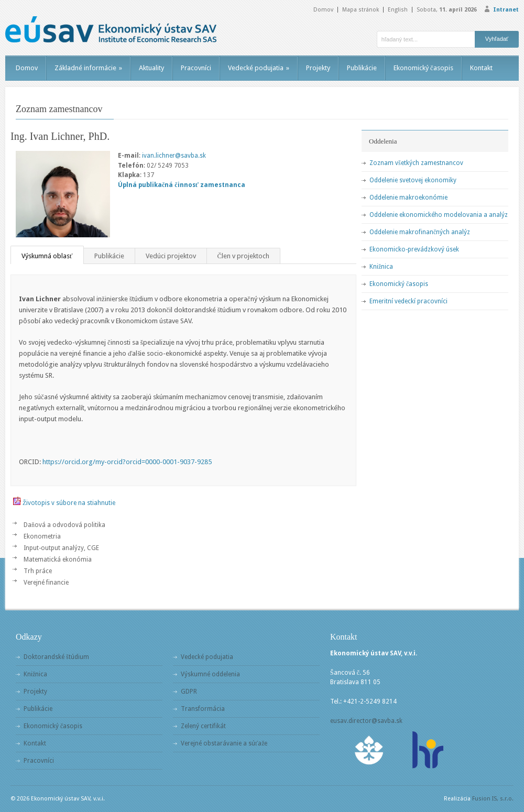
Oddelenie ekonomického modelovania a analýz (439, 215)
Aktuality (151, 68)
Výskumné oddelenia (210, 674)
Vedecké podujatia (259, 68)
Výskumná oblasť (47, 256)
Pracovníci (196, 68)
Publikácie (362, 68)
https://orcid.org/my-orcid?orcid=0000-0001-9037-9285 (127, 462)
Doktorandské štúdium (56, 657)
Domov (323, 10)
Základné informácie (88, 68)
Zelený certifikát (203, 726)
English (398, 10)
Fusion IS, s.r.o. (493, 799)
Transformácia (203, 709)
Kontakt (481, 68)
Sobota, (447, 10)
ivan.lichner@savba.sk (174, 156)
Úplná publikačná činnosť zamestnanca (182, 185)
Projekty (318, 68)
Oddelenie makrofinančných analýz (420, 232)
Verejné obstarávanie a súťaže (224, 743)
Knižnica (381, 267)
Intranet (506, 10)
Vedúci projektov (171, 256)
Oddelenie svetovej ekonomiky (413, 180)
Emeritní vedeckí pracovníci (408, 301)
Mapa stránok (361, 10)
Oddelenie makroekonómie (408, 197)
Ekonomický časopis (423, 68)
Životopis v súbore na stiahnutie (69, 503)
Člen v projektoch (244, 256)
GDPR (189, 692)
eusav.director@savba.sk (366, 721)
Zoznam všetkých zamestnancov (416, 163)
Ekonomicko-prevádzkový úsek (414, 249)
